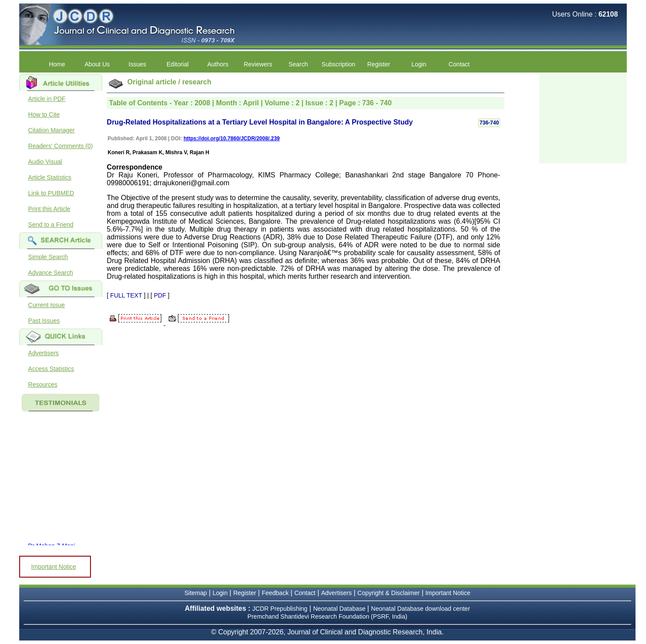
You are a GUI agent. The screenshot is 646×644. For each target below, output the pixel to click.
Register (379, 64)
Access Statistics (51, 369)
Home (57, 64)
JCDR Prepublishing (280, 609)
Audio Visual (45, 162)
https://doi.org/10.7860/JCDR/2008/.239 (232, 138)
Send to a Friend (51, 225)
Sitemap (196, 593)
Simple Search (48, 257)
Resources (43, 384)
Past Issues (44, 321)
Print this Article (49, 209)
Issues (137, 64)
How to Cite (44, 114)
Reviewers (258, 64)
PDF (160, 295)
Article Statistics (50, 177)
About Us (97, 64)
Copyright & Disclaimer (389, 593)
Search (298, 64)
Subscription (339, 64)
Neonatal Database (340, 609)
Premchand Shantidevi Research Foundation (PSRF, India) (327, 616)
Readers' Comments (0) (60, 146)
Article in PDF (47, 99)
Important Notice (54, 567)
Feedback (275, 593)
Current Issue (46, 305)
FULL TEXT (126, 295)
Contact (459, 64)
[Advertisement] (583, 118)
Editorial (178, 64)
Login (419, 64)
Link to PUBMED (51, 193)
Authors (218, 64)
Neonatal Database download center (421, 609)
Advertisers (43, 353)
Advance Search (50, 273)
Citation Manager (51, 130)
